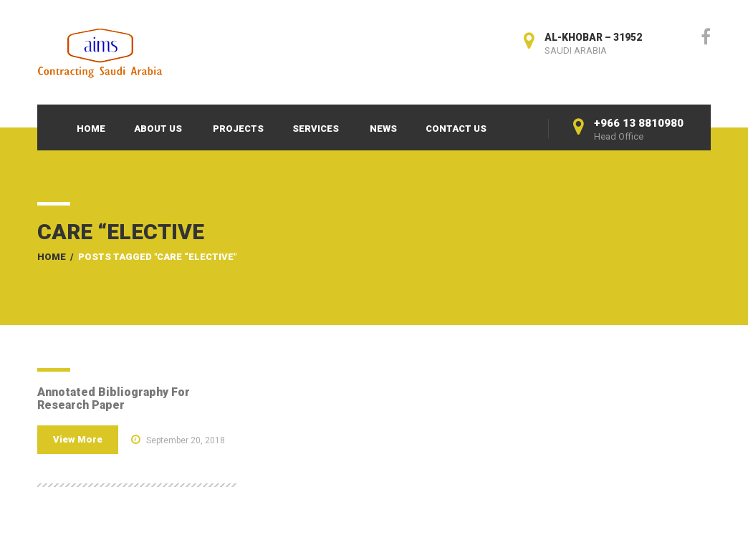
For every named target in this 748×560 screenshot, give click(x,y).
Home (91, 129)
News (383, 129)
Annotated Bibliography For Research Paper (114, 399)
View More (78, 439)
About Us (158, 129)
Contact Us (456, 129)
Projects (238, 129)
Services (316, 129)
